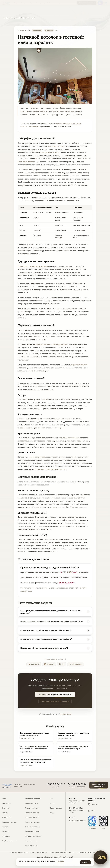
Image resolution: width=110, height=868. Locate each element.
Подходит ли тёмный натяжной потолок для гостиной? (44, 648)
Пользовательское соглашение (88, 852)
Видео (52, 813)
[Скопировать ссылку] (75, 664)
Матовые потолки (32, 817)
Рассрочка (6, 836)
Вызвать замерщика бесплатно (55, 695)
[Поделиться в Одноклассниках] (61, 664)
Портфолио (6, 803)
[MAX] (100, 3)
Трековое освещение (33, 836)
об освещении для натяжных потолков (50, 469)
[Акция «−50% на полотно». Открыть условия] (101, 857)
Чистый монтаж (31, 845)
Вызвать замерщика (87, 3)
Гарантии (6, 831)
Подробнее (60, 861)
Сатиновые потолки (33, 827)
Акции (16, 3)
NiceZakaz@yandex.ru (78, 820)
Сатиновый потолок (26, 162)
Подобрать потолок (10, 822)
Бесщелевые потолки (33, 799)
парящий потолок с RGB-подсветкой (51, 344)
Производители (56, 808)
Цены (32, 3)
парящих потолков (79, 365)
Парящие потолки (32, 808)
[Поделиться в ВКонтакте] (34, 664)
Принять (85, 862)
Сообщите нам (66, 714)
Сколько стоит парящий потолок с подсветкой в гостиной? (46, 630)
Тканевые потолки (32, 831)
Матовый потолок (55, 146)
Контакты (6, 827)
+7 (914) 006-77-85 (77, 784)
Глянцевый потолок (49, 152)
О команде (6, 808)
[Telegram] (105, 3)
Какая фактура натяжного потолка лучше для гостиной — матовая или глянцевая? (51, 612)
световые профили (37, 457)
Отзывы (5, 813)
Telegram (93, 804)
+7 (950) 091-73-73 (56, 784)
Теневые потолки (32, 803)
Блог (51, 799)
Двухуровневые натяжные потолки (33, 266)
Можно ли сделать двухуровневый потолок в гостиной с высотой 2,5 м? (52, 622)
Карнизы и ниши (32, 841)
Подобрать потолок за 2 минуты (55, 701)
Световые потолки (32, 813)
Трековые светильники (69, 438)
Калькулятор (41, 3)
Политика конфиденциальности (62, 852)
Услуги (25, 3)
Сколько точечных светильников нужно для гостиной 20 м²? (47, 639)
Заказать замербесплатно (99, 785)
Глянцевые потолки (33, 822)
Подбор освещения (10, 841)
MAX (91, 811)
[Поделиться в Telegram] (49, 664)
